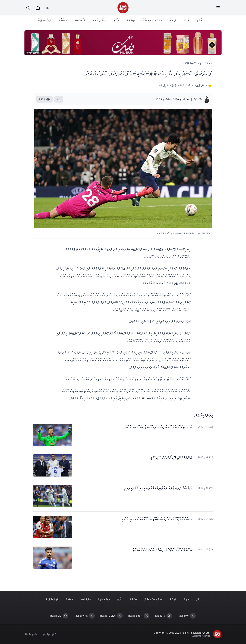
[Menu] (218, 8)
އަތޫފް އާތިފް (198, 99)
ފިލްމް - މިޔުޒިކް (99, 20)
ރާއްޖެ (199, 20)
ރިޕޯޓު (116, 20)
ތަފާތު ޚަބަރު (80, 20)
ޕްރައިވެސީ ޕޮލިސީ (49, 634)
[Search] (28, 8)
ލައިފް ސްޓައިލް (44, 20)
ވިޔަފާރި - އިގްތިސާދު (152, 20)
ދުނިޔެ (186, 20)
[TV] (38, 8)
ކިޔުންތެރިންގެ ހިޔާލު (31, 634)
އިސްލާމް (63, 20)
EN (47, 8)
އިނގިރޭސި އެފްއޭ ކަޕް (192, 63)
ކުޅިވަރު (173, 20)
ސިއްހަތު (131, 20)
